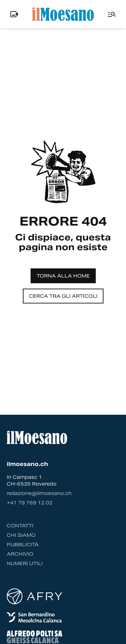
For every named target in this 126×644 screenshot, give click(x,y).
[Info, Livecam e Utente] (14, 14)
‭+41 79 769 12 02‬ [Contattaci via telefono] (30, 503)
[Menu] (112, 14)
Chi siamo (21, 535)
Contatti (20, 526)
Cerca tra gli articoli (63, 296)
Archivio (20, 554)
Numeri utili (25, 563)
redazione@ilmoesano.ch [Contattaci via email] (39, 493)
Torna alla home (63, 276)
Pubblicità (23, 545)
